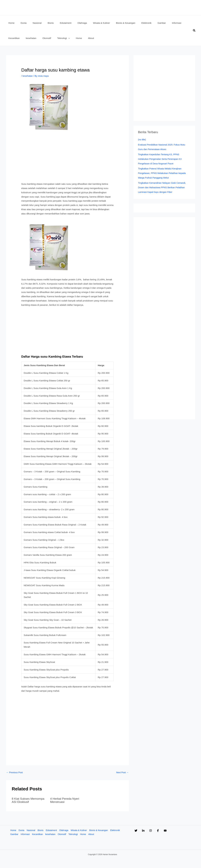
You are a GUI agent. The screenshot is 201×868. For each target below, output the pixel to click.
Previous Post (15, 773)
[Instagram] (157, 831)
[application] (47, 38)
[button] (194, 31)
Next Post (122, 773)
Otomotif (63, 835)
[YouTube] (177, 831)
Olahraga (65, 830)
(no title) (142, 139)
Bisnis (41, 830)
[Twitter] (136, 831)
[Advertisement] (68, 159)
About (93, 835)
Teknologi (74, 835)
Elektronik (117, 830)
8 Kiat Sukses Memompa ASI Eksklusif (29, 800)
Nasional (31, 830)
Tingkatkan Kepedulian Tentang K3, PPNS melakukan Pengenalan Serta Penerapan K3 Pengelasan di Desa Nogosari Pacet (161, 159)
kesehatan (28, 76)
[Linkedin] (146, 831)
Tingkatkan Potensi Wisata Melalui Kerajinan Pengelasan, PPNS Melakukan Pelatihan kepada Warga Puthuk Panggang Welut (163, 173)
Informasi (25, 835)
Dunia (21, 830)
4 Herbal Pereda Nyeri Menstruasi (65, 800)
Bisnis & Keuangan (100, 830)
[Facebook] (167, 831)
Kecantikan (38, 835)
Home (13, 830)
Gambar (14, 835)
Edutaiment (52, 830)
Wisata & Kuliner (80, 830)
